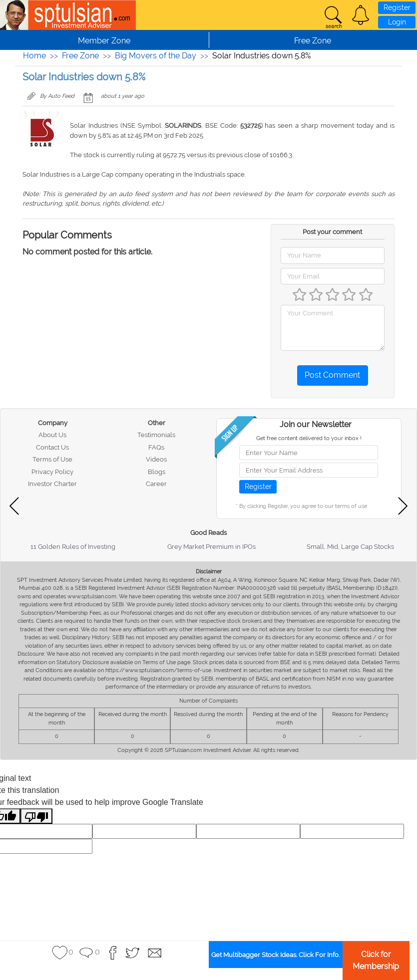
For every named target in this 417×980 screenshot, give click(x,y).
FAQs (156, 447)
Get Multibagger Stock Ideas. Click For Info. (275, 955)
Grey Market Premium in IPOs (211, 547)
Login (397, 22)
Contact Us (52, 447)
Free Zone (80, 56)
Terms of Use (52, 459)
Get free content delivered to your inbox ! (309, 438)
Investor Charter (52, 484)
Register (397, 7)
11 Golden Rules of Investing (73, 547)
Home (34, 56)
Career (156, 484)
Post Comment (332, 375)
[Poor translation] (36, 816)
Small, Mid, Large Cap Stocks (350, 547)
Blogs (157, 472)
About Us (52, 435)
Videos (156, 459)
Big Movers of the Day (156, 56)
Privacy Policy (52, 472)
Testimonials (156, 435)
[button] (361, 15)
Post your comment (332, 232)
